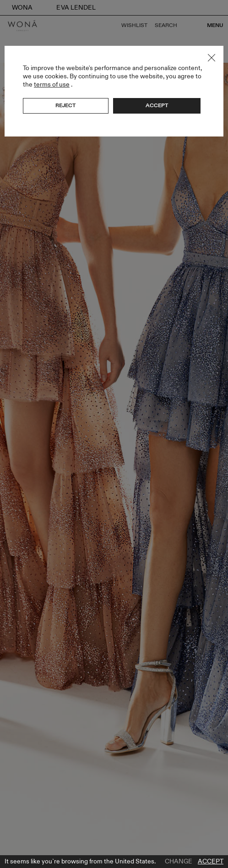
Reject (65, 105)
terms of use (52, 85)
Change (179, 862)
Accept (211, 862)
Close (212, 58)
